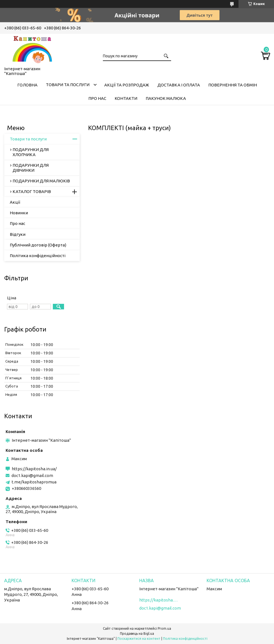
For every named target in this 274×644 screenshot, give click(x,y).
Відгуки (18, 234)
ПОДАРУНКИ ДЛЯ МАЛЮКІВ (41, 181)
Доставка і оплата (179, 85)
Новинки (19, 213)
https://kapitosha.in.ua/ (34, 469)
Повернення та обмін (233, 85)
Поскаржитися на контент (139, 639)
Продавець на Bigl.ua (137, 634)
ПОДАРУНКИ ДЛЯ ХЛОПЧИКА (31, 152)
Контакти (126, 98)
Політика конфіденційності (38, 256)
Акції (15, 202)
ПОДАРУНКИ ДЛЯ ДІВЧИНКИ (31, 168)
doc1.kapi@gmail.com (32, 475)
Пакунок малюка (166, 98)
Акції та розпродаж (127, 85)
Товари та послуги (68, 85)
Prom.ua (164, 628)
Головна (27, 85)
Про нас (97, 98)
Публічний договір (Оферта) (38, 245)
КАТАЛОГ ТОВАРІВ (32, 191)
